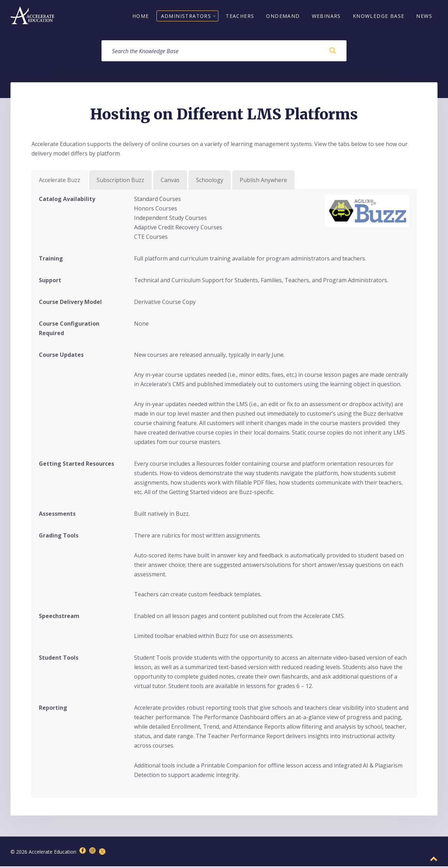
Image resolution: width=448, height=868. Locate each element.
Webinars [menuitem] (326, 17)
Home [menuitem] (141, 17)
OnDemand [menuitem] (283, 17)
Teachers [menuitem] (240, 17)
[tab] (59, 181)
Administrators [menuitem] (186, 17)
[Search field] (224, 52)
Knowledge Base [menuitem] (379, 17)
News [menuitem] (424, 17)
